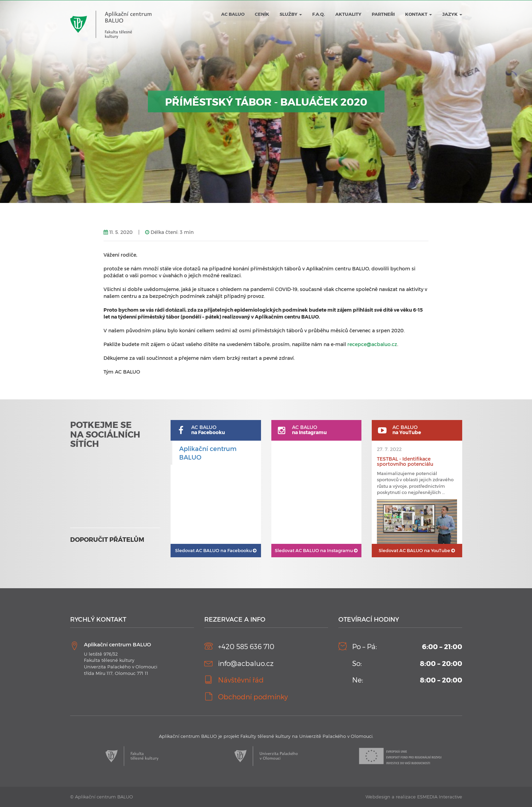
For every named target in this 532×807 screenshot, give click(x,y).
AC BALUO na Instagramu (316, 550)
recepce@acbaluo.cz (372, 344)
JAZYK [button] (452, 14)
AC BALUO (233, 14)
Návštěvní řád (241, 680)
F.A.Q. (319, 14)
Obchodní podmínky (253, 697)
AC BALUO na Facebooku (216, 550)
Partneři (383, 14)
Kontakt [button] (419, 14)
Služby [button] (291, 14)
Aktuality (348, 14)
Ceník (262, 14)
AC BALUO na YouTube (417, 550)
